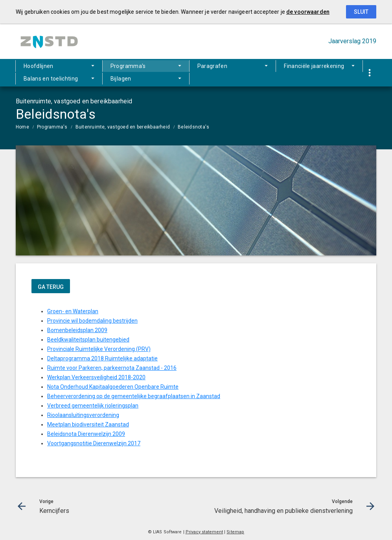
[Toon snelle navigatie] (369, 73)
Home (22, 127)
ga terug (51, 287)
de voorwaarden (308, 12)
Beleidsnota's (193, 127)
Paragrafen (213, 66)
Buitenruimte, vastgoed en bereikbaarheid (123, 127)
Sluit (361, 12)
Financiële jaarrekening (314, 66)
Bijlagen (121, 79)
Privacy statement (204, 532)
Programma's (128, 66)
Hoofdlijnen (39, 66)
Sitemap (235, 532)
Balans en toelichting (51, 79)
